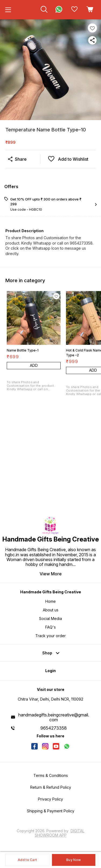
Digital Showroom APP (60, 833)
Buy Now (74, 860)
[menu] (8, 10)
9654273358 (54, 728)
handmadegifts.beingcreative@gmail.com (54, 717)
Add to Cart (27, 860)
